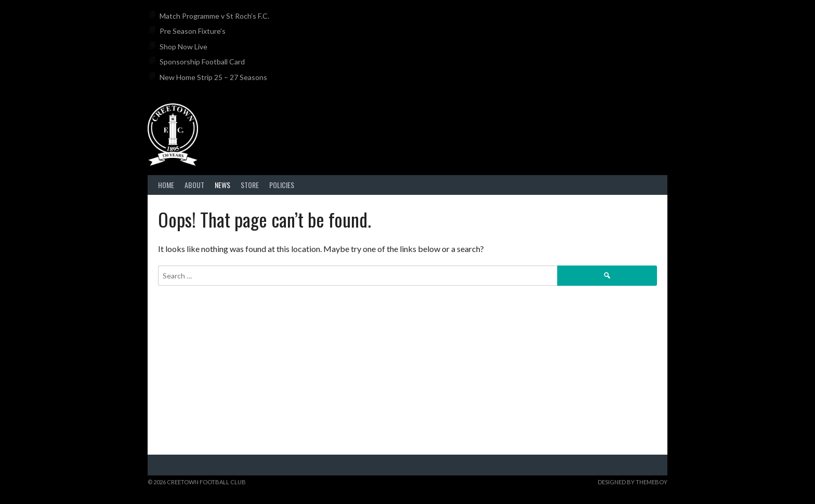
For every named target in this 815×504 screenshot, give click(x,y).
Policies (282, 185)
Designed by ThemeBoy (633, 482)
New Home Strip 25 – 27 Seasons (213, 77)
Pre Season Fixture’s (193, 31)
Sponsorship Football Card (202, 62)
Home (166, 185)
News (222, 185)
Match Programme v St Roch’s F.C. (214, 16)
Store (250, 185)
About (194, 185)
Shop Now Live (183, 47)
